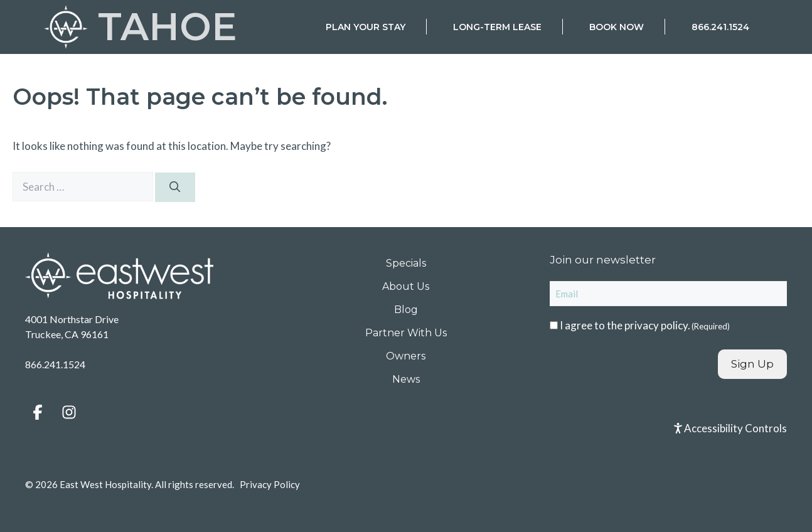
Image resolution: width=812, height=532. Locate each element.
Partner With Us (406, 333)
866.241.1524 (720, 27)
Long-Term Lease (497, 27)
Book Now (617, 27)
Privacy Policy (270, 484)
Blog (406, 310)
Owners (406, 356)
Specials (406, 263)
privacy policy (656, 325)
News (406, 379)
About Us (406, 286)
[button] (38, 412)
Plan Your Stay (366, 27)
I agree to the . (645, 325)
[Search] (175, 188)
